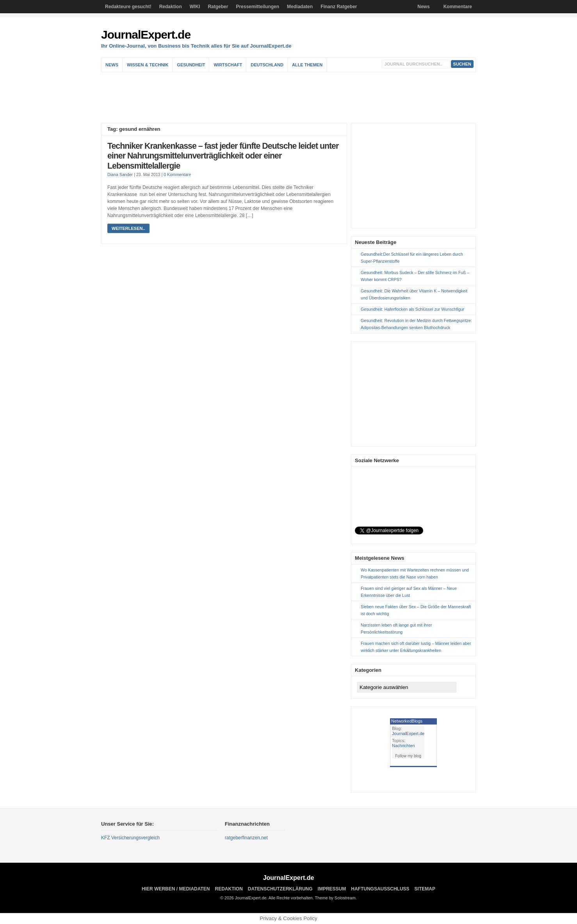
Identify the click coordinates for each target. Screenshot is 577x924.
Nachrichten (403, 746)
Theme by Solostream (335, 898)
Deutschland (267, 65)
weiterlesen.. (128, 228)
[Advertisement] (290, 98)
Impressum (332, 889)
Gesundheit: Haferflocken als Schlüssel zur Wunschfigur (412, 309)
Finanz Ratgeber (339, 7)
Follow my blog (408, 756)
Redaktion (171, 7)
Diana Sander (120, 174)
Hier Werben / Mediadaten (176, 889)
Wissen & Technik (148, 65)
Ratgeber (218, 7)
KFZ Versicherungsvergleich (130, 838)
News (423, 7)
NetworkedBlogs (407, 721)
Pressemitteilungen (257, 7)
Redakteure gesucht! (128, 7)
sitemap (425, 889)
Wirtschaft (228, 65)
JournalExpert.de (146, 35)
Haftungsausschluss (380, 889)
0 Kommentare (177, 174)
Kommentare (458, 7)
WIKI (195, 7)
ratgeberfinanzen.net (246, 838)
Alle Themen (307, 65)
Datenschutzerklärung (280, 889)
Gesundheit (191, 65)
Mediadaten (300, 7)
